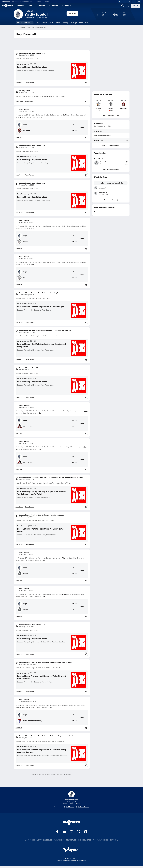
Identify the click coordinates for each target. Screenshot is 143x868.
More (87, 23)
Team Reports (22, 64)
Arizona (97, 131)
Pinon (84, 226)
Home (37, 23)
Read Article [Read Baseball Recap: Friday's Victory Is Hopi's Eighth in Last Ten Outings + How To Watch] (19, 507)
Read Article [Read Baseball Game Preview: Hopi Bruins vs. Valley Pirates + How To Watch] (19, 692)
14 (73, 131)
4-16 (34, 264)
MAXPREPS (6, 1)
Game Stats (19, 101)
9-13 (34, 228)
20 (73, 462)
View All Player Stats (111, 169)
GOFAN (33, 1)
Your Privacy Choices (100, 840)
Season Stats (29, 101)
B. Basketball (41, 6)
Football (30, 6)
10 (73, 573)
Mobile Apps (38, 840)
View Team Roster (111, 200)
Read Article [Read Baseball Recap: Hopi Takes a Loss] (19, 83)
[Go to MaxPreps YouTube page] (64, 832)
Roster (52, 23)
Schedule (45, 23)
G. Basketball (54, 6)
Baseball (20, 6)
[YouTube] (125, 1)
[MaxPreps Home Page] (17, 28)
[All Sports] (76, 6)
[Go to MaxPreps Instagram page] (71, 832)
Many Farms (25, 426)
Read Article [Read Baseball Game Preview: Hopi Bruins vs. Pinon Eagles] (19, 322)
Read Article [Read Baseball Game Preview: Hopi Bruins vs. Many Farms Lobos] (19, 544)
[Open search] (122, 6)
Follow (73, 14)
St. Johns (45, 96)
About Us (28, 840)
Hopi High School (72, 796)
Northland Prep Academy (24, 707)
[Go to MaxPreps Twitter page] (79, 832)
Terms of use (71, 840)
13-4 (43, 596)
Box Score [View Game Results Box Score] (19, 137)
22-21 (39, 413)
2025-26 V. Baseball (25, 23)
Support (114, 840)
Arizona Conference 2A (101, 136)
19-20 (39, 449)
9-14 (40, 117)
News (81, 23)
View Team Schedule (111, 116)
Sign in (136, 6)
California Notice (84, 840)
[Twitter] (134, 1)
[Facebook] (139, 1)
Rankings (74, 23)
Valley (64, 558)
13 (73, 242)
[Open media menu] (128, 6)
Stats (58, 23)
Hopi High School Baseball (39, 28)
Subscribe (48, 840)
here (123, 183)
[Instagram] (129, 1)
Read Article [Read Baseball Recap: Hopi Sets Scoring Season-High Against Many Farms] (19, 360)
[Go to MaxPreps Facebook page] (86, 832)
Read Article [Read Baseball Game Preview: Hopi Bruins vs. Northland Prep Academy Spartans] (19, 765)
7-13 (50, 707)
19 (73, 456)
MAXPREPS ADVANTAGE (20, 1)
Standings (65, 23)
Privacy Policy (59, 840)
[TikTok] (120, 1)
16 (73, 278)
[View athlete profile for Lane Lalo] (111, 159)
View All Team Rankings (111, 145)
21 (73, 426)
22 (73, 420)
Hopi (28, 28)
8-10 (43, 560)
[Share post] (86, 83)
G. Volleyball (67, 6)
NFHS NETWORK (43, 1)
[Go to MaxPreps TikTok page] (57, 832)
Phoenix (97, 140)
